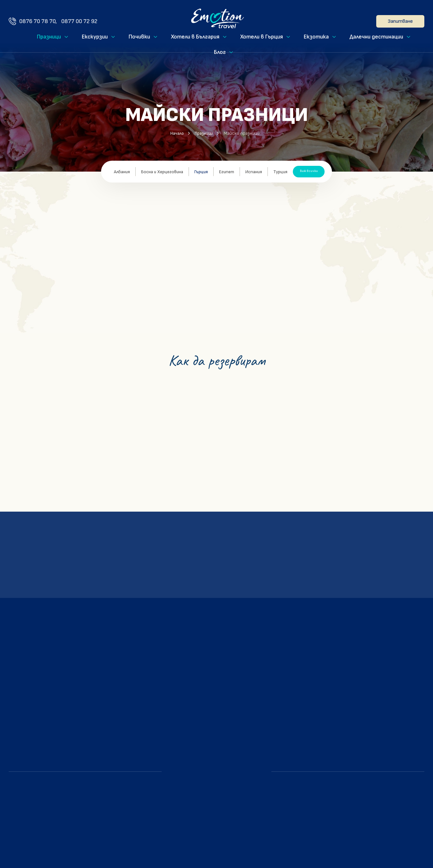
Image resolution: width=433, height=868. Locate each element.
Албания (113, 172)
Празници (204, 133)
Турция (285, 172)
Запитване (400, 21)
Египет (227, 172)
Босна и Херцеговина (156, 172)
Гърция (199, 172)
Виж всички (317, 172)
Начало (177, 133)
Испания (256, 172)
